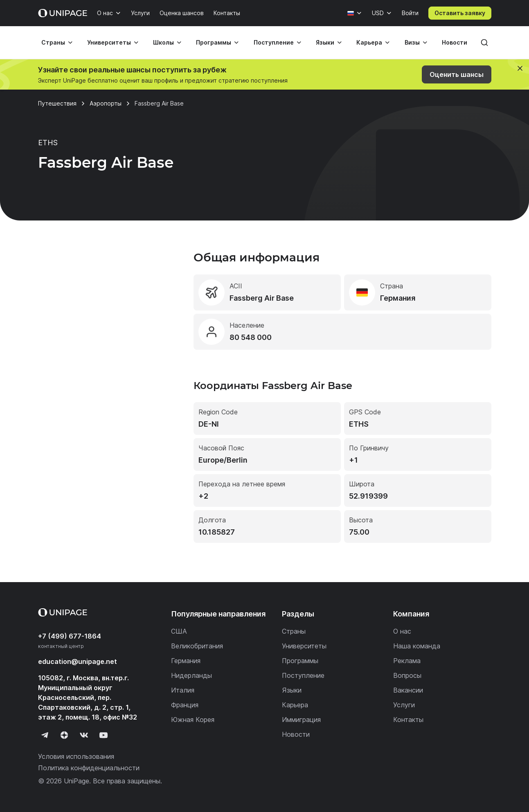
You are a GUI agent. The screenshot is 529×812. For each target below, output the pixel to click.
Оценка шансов (182, 13)
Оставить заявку (460, 13)
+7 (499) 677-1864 (70, 636)
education (78, 661)
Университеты (109, 42)
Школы (163, 42)
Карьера (369, 42)
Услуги (140, 13)
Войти (410, 13)
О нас (105, 13)
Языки (325, 42)
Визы (412, 42)
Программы (214, 42)
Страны (53, 42)
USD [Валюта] (378, 13)
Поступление (274, 42)
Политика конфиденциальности (89, 768)
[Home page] (63, 13)
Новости (455, 42)
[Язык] (355, 13)
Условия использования (76, 756)
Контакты (227, 13)
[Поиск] (484, 43)
